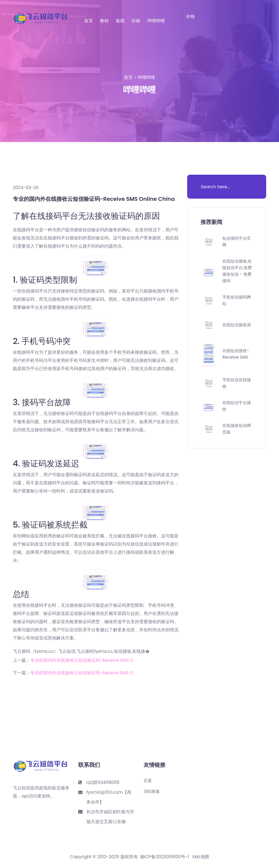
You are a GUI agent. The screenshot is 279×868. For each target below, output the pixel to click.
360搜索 (152, 792)
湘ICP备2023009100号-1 (164, 857)
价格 (136, 21)
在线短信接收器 (238, 325)
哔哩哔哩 (156, 21)
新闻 (120, 21)
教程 (104, 21)
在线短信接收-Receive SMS (237, 354)
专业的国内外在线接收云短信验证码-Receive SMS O (82, 660)
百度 (148, 781)
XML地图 (201, 857)
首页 (89, 21)
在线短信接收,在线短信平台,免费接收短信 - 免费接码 (237, 271)
